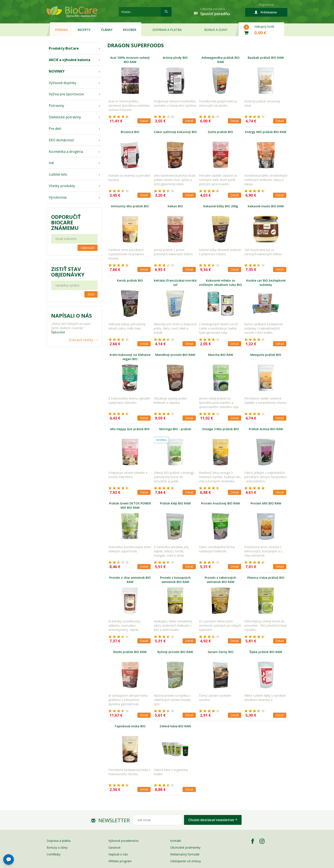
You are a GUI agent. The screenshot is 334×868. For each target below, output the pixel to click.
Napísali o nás (118, 854)
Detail (144, 121)
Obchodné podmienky (185, 847)
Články (107, 30)
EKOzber (130, 30)
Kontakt (176, 841)
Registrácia (266, 5)
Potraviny (56, 106)
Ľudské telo (58, 174)
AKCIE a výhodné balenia (70, 60)
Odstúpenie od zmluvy (186, 861)
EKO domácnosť (61, 140)
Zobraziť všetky (81, 340)
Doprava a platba (167, 30)
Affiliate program (120, 861)
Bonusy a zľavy (57, 847)
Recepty (84, 30)
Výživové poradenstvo (124, 841)
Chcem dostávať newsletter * (213, 820)
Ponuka (61, 30)
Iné (51, 163)
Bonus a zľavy (216, 30)
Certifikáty (54, 854)
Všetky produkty (62, 186)
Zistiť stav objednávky (68, 272)
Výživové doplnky (63, 83)
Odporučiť (88, 248)
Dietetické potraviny (65, 117)
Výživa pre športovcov (66, 94)
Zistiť (91, 294)
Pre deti (55, 129)
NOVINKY (57, 71)
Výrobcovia (58, 197)
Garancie (114, 847)
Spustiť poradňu (215, 14)
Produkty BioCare (64, 48)
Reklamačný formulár (185, 854)
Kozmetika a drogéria (66, 152)
